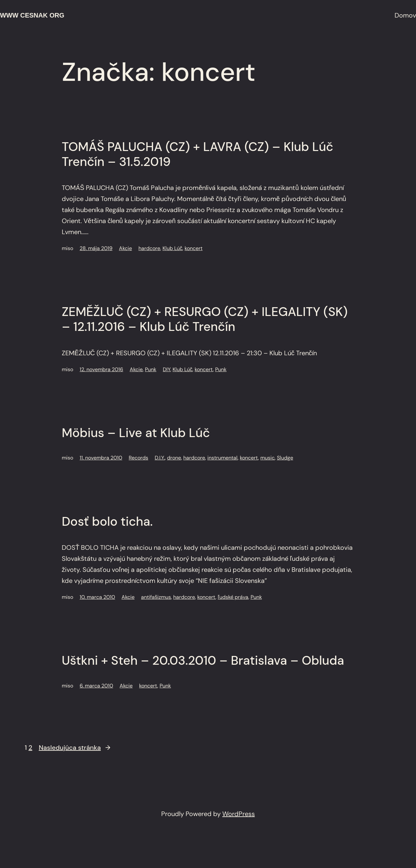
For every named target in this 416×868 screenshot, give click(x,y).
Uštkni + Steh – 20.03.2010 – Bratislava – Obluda (203, 661)
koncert (194, 248)
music (267, 458)
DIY (167, 369)
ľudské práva (233, 597)
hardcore (149, 248)
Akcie (125, 248)
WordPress (239, 814)
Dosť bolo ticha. (107, 522)
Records (138, 458)
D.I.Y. (160, 458)
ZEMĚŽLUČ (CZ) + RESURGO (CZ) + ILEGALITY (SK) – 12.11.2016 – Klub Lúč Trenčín (205, 319)
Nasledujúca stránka (74, 748)
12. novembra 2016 (101, 369)
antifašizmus (156, 597)
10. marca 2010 (97, 597)
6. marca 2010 (96, 686)
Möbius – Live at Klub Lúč (136, 433)
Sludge (285, 458)
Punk (151, 369)
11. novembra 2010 (101, 458)
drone (174, 458)
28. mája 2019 (96, 248)
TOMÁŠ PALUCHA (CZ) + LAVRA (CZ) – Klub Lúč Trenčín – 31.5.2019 (197, 154)
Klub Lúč (172, 248)
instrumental (222, 458)
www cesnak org (32, 15)
